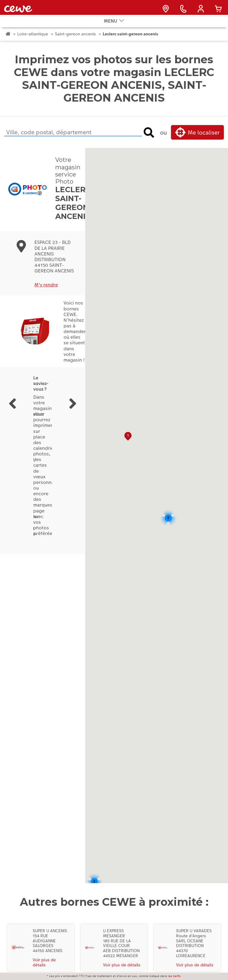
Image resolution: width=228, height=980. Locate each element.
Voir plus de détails (44, 971)
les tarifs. (175, 976)
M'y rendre (46, 294)
